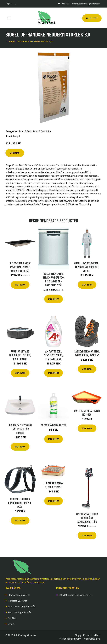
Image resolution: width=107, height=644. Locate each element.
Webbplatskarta (92, 639)
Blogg (78, 635)
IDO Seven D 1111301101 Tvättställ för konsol (20, 429)
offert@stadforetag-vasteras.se (86, 4)
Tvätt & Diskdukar (42, 131)
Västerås (65, 4)
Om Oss (12, 618)
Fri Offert (92, 18)
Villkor (97, 635)
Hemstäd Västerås (17, 601)
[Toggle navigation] (9, 18)
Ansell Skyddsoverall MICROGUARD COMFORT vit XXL (87, 267)
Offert (11, 624)
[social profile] (16, 4)
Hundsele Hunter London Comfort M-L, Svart (20, 503)
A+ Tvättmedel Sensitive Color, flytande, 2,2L (53, 355)
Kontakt (87, 635)
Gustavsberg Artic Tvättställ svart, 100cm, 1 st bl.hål (20, 267)
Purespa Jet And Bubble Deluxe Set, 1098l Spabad (20, 355)
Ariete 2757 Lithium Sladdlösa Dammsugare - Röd (87, 518)
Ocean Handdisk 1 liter (53, 425)
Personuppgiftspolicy (70, 639)
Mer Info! (15, 153)
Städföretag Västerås (19, 595)
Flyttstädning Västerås (20, 612)
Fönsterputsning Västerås (22, 607)
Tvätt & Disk (25, 131)
